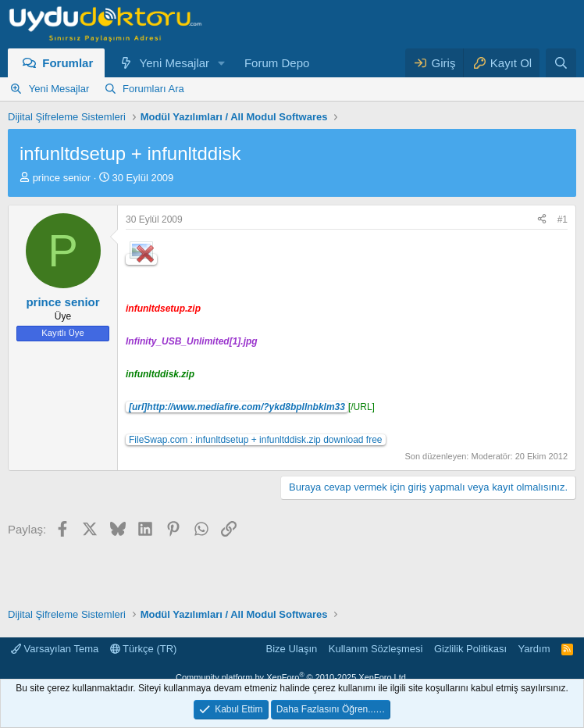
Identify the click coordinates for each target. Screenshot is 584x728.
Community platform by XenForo (292, 677)
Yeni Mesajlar (175, 63)
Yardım (534, 649)
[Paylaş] (542, 220)
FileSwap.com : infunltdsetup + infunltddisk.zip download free (256, 440)
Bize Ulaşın (292, 649)
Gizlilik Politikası (470, 649)
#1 (563, 219)
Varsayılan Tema (55, 649)
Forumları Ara (153, 89)
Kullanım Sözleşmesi (376, 649)
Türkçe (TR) (144, 649)
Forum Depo (277, 63)
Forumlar (68, 63)
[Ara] (561, 63)
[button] (222, 63)
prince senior (62, 178)
